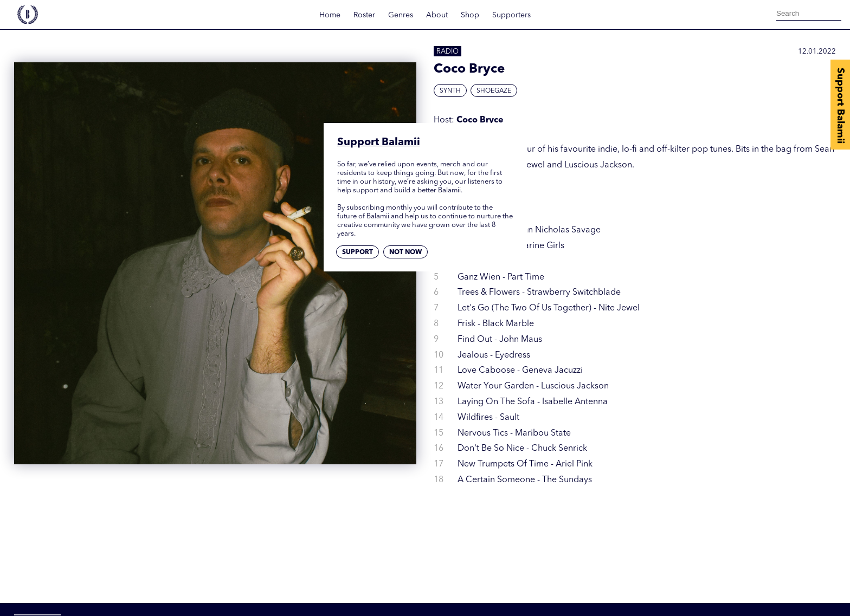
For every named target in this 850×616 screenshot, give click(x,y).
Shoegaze (494, 91)
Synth (450, 91)
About (437, 15)
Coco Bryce (480, 120)
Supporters (511, 15)
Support (358, 252)
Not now (405, 252)
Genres (401, 15)
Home (330, 15)
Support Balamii (840, 106)
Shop (470, 15)
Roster (364, 15)
